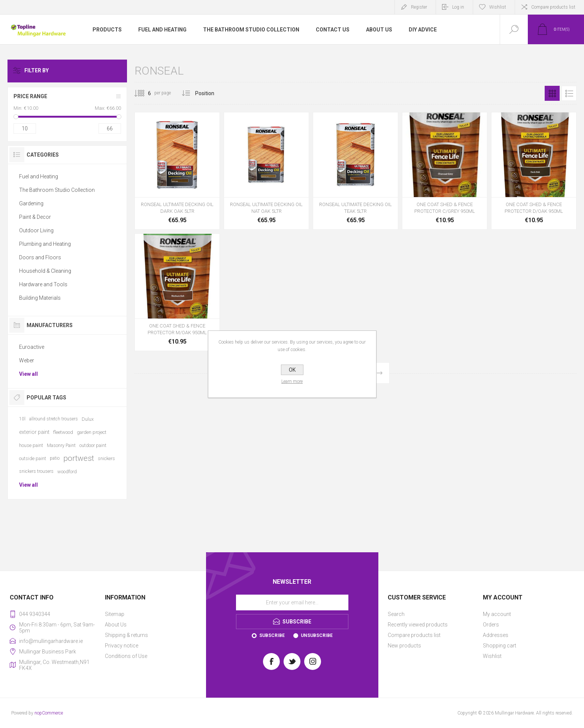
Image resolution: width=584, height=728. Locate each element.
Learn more (292, 381)
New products (404, 646)
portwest (79, 458)
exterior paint (34, 432)
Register (419, 7)
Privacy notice (122, 646)
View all (28, 374)
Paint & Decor (35, 217)
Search (396, 614)
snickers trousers (36, 471)
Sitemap (115, 614)
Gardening (31, 203)
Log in (458, 7)
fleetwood (63, 432)
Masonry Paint (61, 445)
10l (22, 419)
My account (497, 614)
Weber (27, 360)
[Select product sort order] (210, 93)
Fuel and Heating (39, 176)
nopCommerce (49, 713)
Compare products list (553, 7)
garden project (92, 432)
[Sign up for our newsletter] (292, 602)
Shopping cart (500, 646)
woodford (67, 472)
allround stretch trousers (54, 419)
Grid (552, 93)
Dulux (88, 419)
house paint (31, 445)
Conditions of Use (126, 656)
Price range (30, 96)
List (569, 93)
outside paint (33, 458)
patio (55, 458)
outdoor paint (93, 445)
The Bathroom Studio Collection (57, 190)
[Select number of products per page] (144, 93)
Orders (491, 625)
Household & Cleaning (45, 271)
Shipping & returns (126, 635)
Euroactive (32, 347)
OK (292, 370)
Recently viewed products (418, 625)
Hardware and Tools (43, 284)
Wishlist (492, 656)
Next (379, 373)
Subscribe (272, 635)
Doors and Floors (40, 257)
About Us (116, 625)
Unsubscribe (317, 635)
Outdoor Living (36, 230)
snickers (106, 458)
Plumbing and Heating (45, 244)
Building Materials (40, 298)
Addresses (496, 635)
